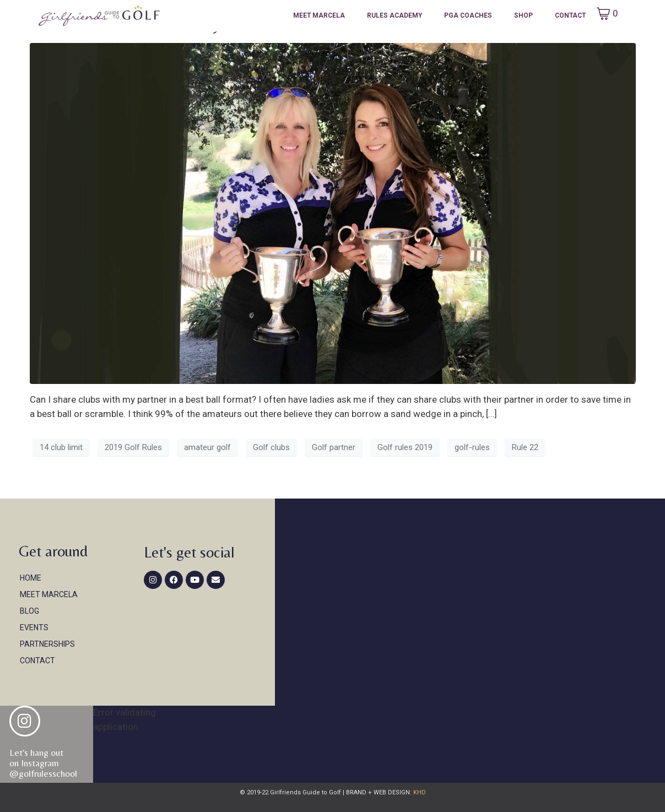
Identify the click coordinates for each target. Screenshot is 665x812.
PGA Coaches (468, 15)
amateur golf (207, 447)
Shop (523, 15)
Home (31, 578)
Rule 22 (525, 447)
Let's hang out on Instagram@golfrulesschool (43, 763)
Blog (29, 611)
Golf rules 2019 (405, 447)
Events (34, 627)
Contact (570, 15)
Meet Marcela (319, 15)
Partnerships (47, 644)
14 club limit (61, 447)
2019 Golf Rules (133, 447)
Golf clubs (271, 447)
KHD (419, 792)
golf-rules (472, 447)
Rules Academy (394, 15)
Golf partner (334, 447)
